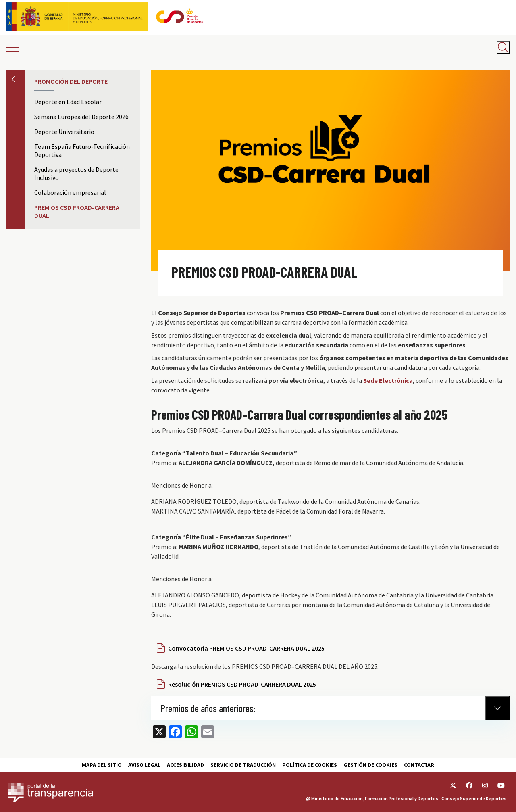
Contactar (419, 765)
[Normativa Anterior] (497, 708)
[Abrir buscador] (503, 48)
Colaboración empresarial (70, 192)
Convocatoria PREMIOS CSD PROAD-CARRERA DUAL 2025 (246, 648)
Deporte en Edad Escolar (68, 102)
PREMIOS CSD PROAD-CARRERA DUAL (77, 211)
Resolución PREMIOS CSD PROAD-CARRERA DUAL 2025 (242, 684)
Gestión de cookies (370, 765)
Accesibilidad (185, 765)
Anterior (16, 79)
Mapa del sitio (102, 765)
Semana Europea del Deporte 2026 (81, 117)
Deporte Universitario (64, 132)
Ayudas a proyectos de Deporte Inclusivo (76, 173)
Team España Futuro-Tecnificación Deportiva (82, 150)
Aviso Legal (144, 765)
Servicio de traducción (243, 765)
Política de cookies (310, 765)
